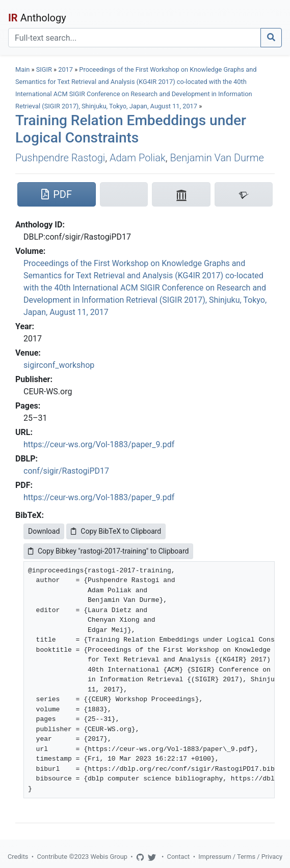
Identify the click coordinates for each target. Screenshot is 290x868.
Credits (18, 857)
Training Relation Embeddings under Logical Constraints (131, 129)
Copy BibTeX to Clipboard (116, 531)
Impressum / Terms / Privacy (240, 857)
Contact (179, 857)
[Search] (135, 38)
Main (22, 69)
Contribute (52, 857)
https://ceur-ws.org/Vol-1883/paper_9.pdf (99, 444)
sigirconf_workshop (59, 365)
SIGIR (44, 69)
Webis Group (109, 857)
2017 (65, 69)
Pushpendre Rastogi (60, 158)
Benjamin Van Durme (217, 158)
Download (44, 531)
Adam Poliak (138, 158)
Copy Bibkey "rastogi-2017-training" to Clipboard (108, 551)
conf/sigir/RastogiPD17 (66, 471)
